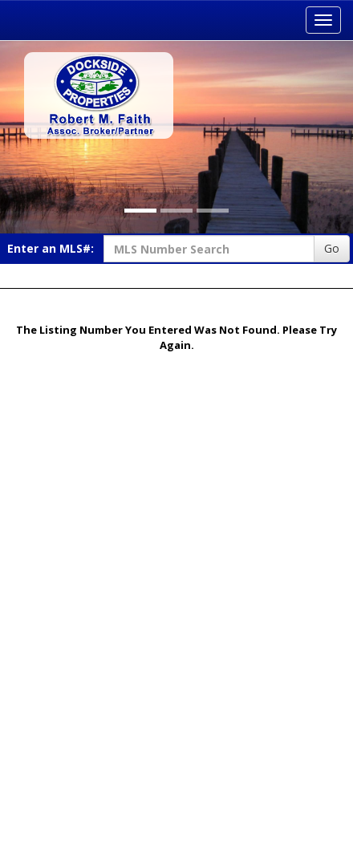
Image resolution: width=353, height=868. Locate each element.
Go (332, 248)
